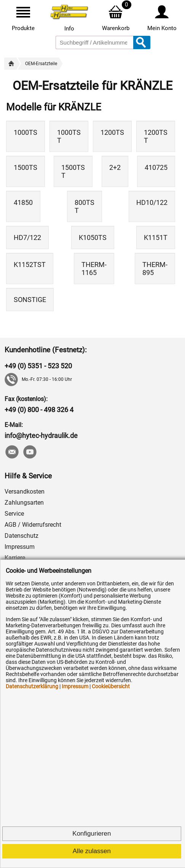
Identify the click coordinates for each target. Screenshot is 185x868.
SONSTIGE (30, 300)
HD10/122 (152, 202)
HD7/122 (27, 237)
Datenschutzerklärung (32, 686)
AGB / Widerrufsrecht (33, 525)
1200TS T (156, 136)
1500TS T (73, 171)
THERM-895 (155, 269)
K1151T (156, 237)
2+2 (115, 167)
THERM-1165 (94, 269)
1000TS (26, 132)
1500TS (26, 167)
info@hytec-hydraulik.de (41, 436)
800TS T (85, 206)
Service (14, 514)
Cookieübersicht (111, 686)
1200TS (112, 132)
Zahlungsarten (24, 503)
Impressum (20, 547)
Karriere (15, 558)
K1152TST (30, 265)
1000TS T (69, 136)
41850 (23, 202)
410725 (156, 167)
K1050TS (93, 237)
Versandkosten (25, 492)
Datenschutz (22, 536)
